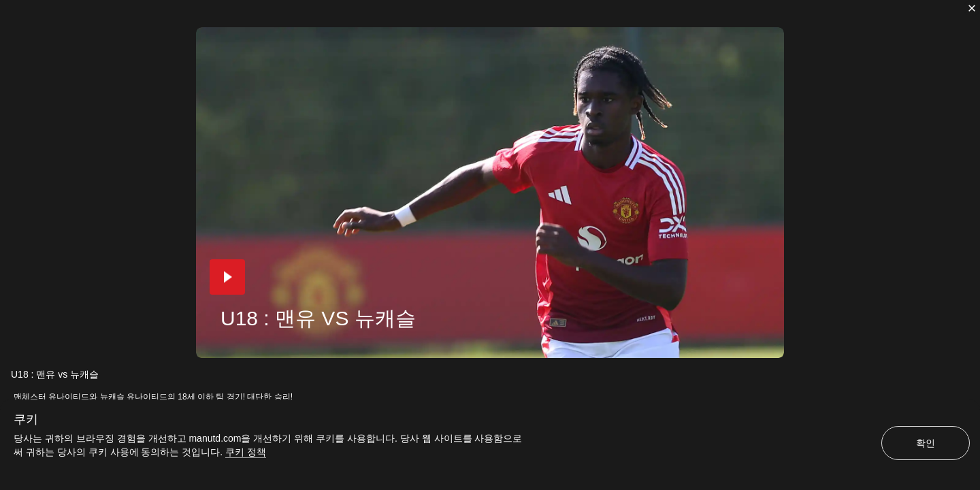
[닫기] (972, 8)
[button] (227, 277)
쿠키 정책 (246, 452)
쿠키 (26, 419)
